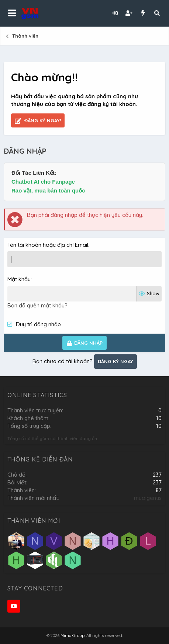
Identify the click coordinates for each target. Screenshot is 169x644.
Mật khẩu (19, 279)
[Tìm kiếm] (157, 13)
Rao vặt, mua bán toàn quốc (48, 190)
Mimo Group (73, 636)
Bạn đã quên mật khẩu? (37, 305)
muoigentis (148, 498)
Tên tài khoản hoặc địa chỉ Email (48, 245)
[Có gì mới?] (143, 13)
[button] (12, 13)
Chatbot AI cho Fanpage (43, 182)
